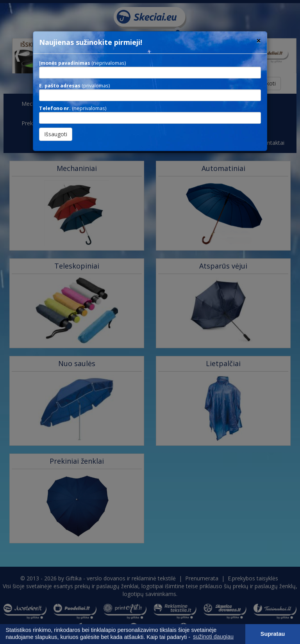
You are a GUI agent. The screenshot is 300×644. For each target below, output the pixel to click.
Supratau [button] (273, 634)
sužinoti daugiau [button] (213, 637)
